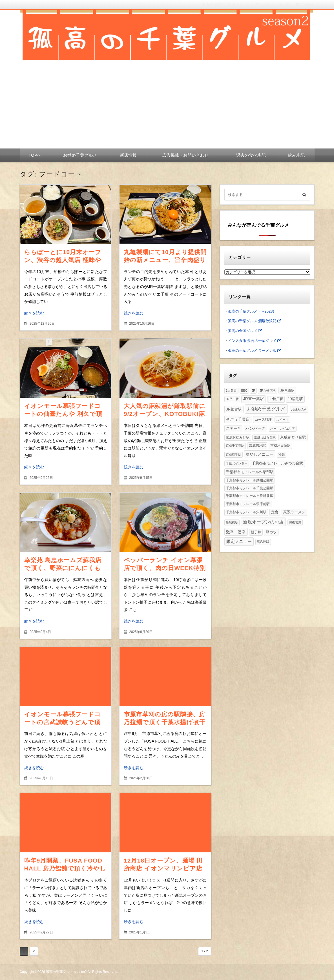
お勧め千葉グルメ (80, 155)
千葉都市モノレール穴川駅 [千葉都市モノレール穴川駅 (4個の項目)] (246, 512)
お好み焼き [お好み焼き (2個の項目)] (299, 409)
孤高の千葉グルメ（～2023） (252, 311)
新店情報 (128, 155)
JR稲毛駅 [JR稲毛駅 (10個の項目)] (296, 399)
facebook (308, 5)
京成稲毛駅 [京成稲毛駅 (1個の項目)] (234, 455)
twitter (288, 5)
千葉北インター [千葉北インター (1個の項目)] (237, 463)
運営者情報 (215, 5)
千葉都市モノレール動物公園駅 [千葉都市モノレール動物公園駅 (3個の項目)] (249, 480)
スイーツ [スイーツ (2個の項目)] (282, 420)
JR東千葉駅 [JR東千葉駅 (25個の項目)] (254, 399)
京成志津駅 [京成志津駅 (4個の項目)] (257, 446)
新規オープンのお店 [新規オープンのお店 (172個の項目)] (263, 522)
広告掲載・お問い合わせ (185, 155)
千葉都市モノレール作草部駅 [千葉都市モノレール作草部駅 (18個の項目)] (250, 472)
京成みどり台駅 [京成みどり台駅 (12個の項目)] (293, 437)
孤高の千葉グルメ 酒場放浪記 (252, 321)
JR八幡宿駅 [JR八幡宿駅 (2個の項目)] (268, 390)
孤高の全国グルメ (243, 331)
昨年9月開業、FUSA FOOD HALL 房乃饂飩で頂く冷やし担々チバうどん (65, 868)
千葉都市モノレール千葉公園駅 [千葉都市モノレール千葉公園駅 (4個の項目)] (249, 488)
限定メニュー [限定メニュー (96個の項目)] (239, 541)
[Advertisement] (167, 106)
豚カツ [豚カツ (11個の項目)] (271, 532)
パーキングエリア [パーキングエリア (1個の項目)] (283, 429)
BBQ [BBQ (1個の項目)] (244, 390)
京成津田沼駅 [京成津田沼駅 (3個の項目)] (280, 446)
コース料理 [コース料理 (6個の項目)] (263, 420)
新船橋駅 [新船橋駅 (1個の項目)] (232, 522)
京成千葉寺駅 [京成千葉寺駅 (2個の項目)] (235, 446)
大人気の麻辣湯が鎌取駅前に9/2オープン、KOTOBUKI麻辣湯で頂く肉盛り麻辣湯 (165, 414)
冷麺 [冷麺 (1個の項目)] (282, 455)
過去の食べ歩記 (251, 155)
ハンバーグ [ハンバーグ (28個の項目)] (255, 428)
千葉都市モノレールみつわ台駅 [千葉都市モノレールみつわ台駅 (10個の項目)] (277, 463)
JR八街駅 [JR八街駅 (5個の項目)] (287, 390)
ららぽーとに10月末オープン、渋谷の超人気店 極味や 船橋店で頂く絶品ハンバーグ (66, 260)
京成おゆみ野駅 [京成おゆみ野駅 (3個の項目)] (238, 437)
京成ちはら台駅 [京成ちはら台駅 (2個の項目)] (265, 437)
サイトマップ (242, 5)
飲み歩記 (296, 155)
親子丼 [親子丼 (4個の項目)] (256, 532)
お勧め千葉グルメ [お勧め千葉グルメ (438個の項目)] (266, 409)
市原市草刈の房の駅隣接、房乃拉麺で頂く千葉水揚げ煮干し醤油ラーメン (165, 722)
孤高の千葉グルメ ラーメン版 (252, 351)
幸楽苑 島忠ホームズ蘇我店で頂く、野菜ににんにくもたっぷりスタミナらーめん (63, 568)
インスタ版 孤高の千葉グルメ (252, 341)
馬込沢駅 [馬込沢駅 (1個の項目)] (263, 542)
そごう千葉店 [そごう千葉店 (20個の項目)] (238, 419)
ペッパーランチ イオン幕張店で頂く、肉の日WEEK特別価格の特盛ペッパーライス (165, 568)
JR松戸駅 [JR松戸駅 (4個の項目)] (276, 399)
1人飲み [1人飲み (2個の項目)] (231, 390)
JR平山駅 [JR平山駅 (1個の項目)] (232, 399)
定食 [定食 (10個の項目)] (275, 512)
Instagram (268, 5)
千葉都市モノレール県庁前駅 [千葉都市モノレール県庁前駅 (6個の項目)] (248, 504)
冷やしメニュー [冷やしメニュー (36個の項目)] (260, 454)
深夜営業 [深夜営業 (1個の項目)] (295, 522)
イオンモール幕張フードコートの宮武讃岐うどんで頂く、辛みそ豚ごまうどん (63, 722)
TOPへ (35, 155)
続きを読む (34, 313)
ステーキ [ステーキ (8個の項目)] (233, 429)
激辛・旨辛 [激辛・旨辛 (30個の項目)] (236, 532)
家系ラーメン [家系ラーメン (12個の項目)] (294, 512)
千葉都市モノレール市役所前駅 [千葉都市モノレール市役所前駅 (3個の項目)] (249, 496)
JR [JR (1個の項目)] (254, 390)
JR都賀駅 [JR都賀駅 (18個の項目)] (234, 409)
